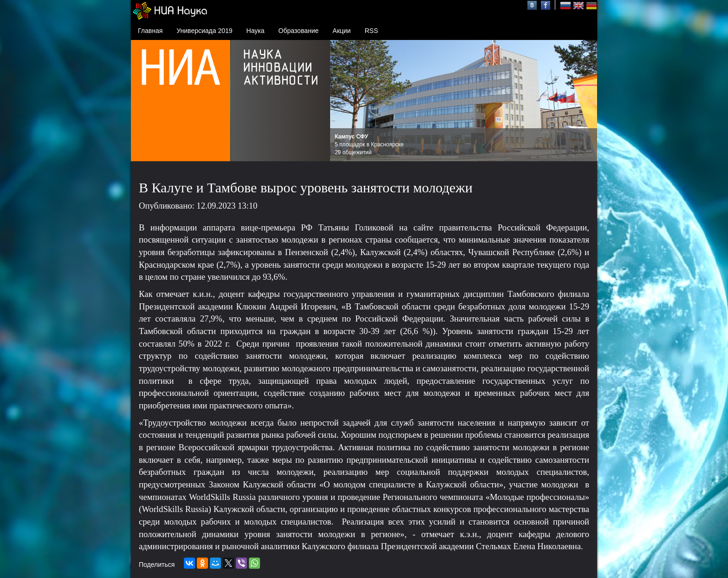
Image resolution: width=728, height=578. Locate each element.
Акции (341, 31)
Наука (256, 31)
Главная (150, 31)
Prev (342, 101)
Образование (299, 31)
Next (585, 101)
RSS (371, 31)
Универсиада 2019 (204, 31)
